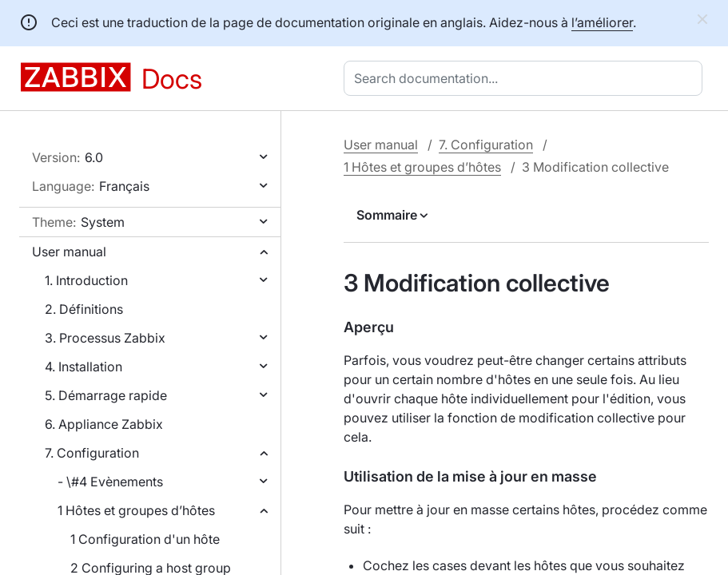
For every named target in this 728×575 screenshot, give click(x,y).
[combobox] (526, 78)
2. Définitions (84, 309)
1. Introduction (86, 280)
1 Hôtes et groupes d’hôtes (136, 510)
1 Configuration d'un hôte (145, 539)
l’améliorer (602, 22)
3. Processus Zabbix (105, 338)
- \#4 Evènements (110, 482)
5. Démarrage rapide (106, 395)
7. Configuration (92, 453)
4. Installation (84, 367)
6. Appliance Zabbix (104, 424)
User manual (69, 252)
